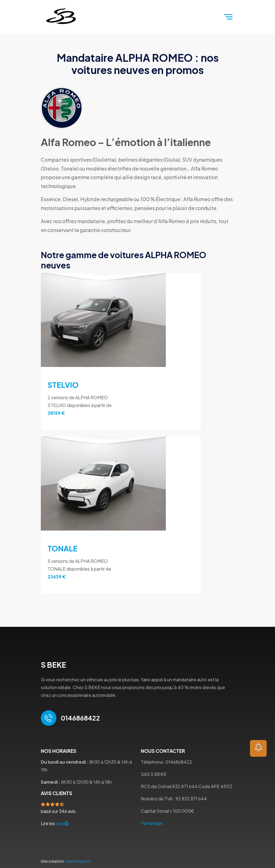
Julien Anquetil (77, 861)
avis (62, 823)
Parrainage (152, 823)
